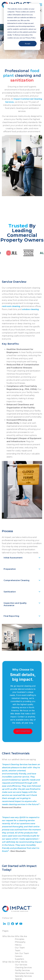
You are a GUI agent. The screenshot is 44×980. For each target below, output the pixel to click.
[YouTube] (21, 924)
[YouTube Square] (13, 915)
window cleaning (30, 309)
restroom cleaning (11, 306)
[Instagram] (9, 924)
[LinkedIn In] (4, 924)
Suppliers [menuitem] (19, 959)
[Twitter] (17, 924)
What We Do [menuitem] (8, 962)
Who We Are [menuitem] (8, 936)
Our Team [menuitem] (20, 948)
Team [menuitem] (18, 951)
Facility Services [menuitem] (22, 970)
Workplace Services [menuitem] (24, 973)
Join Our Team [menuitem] (22, 953)
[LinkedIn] (4, 915)
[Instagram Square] (9, 915)
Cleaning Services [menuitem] (23, 968)
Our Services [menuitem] (21, 965)
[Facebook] (13, 924)
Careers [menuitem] (19, 956)
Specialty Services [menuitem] (23, 976)
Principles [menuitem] (20, 939)
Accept (28, 44)
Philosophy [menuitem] (20, 942)
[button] (22, 558)
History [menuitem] (18, 945)
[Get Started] (23, 731)
